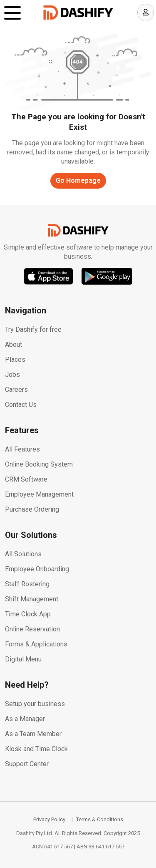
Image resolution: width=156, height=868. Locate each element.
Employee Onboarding (37, 569)
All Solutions (23, 554)
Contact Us (21, 405)
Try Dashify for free (33, 329)
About (14, 344)
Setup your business (35, 704)
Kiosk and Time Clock (36, 749)
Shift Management (32, 599)
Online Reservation (32, 629)
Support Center (27, 764)
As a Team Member (33, 734)
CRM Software (26, 479)
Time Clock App (28, 614)
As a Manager (25, 719)
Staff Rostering (27, 584)
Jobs (12, 375)
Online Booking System (39, 464)
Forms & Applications (36, 644)
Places (15, 360)
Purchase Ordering (32, 509)
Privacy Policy (49, 819)
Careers (16, 390)
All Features (22, 449)
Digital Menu (23, 659)
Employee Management (39, 494)
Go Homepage (78, 180)
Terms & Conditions (100, 819)
